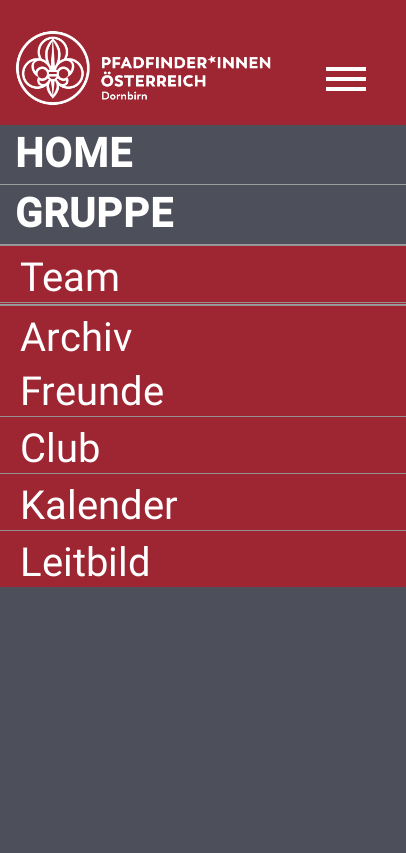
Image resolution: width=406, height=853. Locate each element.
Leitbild (85, 562)
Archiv (76, 337)
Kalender (99, 505)
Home (74, 154)
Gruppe (94, 214)
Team (70, 277)
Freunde (92, 391)
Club (60, 448)
